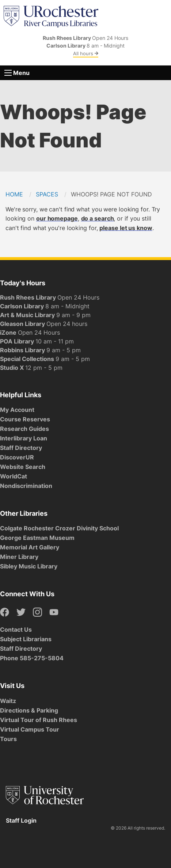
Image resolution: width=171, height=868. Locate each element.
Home (14, 194)
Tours (8, 739)
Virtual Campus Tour (30, 729)
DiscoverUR (17, 457)
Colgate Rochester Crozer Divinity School (59, 528)
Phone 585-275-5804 (32, 658)
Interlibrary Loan (24, 438)
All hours (86, 53)
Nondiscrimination (26, 486)
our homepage (57, 218)
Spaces (47, 194)
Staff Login (21, 820)
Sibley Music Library (29, 566)
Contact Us (16, 630)
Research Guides (24, 429)
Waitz (8, 701)
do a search (98, 218)
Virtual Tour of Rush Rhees (39, 720)
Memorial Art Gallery (30, 547)
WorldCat (14, 476)
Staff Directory (21, 448)
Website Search (23, 467)
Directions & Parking (29, 710)
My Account (17, 410)
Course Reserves (25, 419)
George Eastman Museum (37, 538)
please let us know (126, 228)
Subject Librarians (26, 639)
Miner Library (19, 557)
